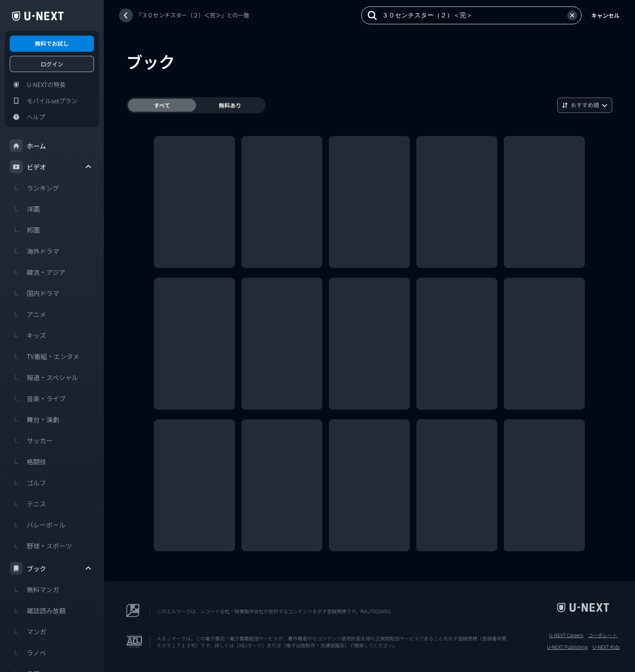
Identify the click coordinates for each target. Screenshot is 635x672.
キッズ (28, 335)
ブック (51, 568)
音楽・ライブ (38, 398)
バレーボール (38, 525)
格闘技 (28, 461)
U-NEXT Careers (566, 635)
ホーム (28, 146)
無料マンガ (34, 589)
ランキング (34, 188)
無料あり (230, 105)
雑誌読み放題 (38, 610)
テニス (28, 504)
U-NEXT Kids (606, 647)
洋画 (25, 209)
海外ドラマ (34, 251)
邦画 (25, 230)
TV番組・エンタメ (45, 356)
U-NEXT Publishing (567, 647)
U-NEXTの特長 (38, 85)
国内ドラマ (34, 293)
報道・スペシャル (44, 377)
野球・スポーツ (41, 546)
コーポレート (603, 635)
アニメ (28, 314)
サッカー (31, 440)
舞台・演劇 (34, 419)
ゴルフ (28, 483)
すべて (162, 105)
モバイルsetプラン (44, 101)
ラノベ (28, 653)
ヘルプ (27, 117)
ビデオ (51, 167)
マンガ (28, 632)
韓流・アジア (37, 272)
